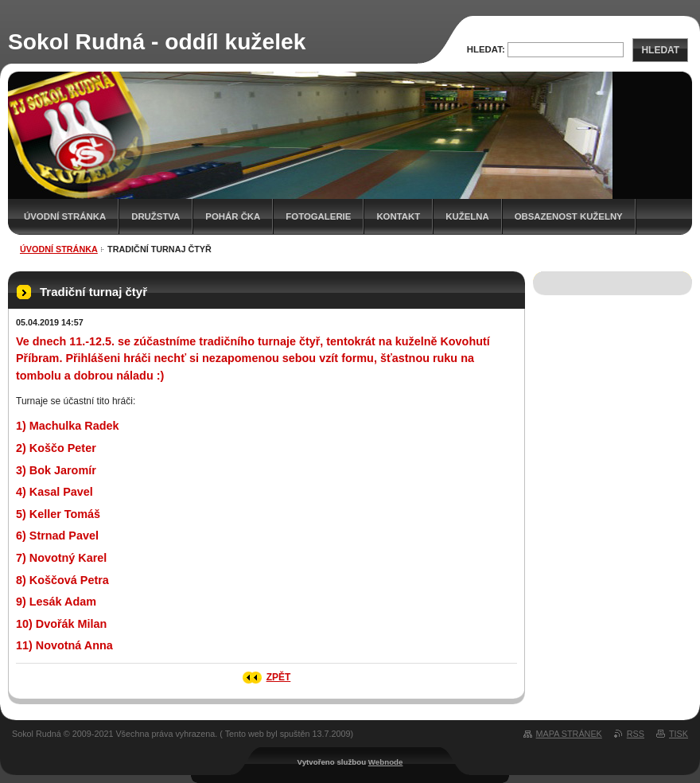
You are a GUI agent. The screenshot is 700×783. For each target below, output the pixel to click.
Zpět (279, 677)
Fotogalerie (318, 216)
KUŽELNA (467, 216)
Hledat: (486, 49)
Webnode (386, 762)
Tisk (679, 734)
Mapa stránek (569, 734)
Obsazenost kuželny (569, 216)
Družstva (156, 216)
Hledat (660, 50)
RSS (636, 734)
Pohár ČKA (233, 216)
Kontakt (398, 216)
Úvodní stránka (65, 216)
